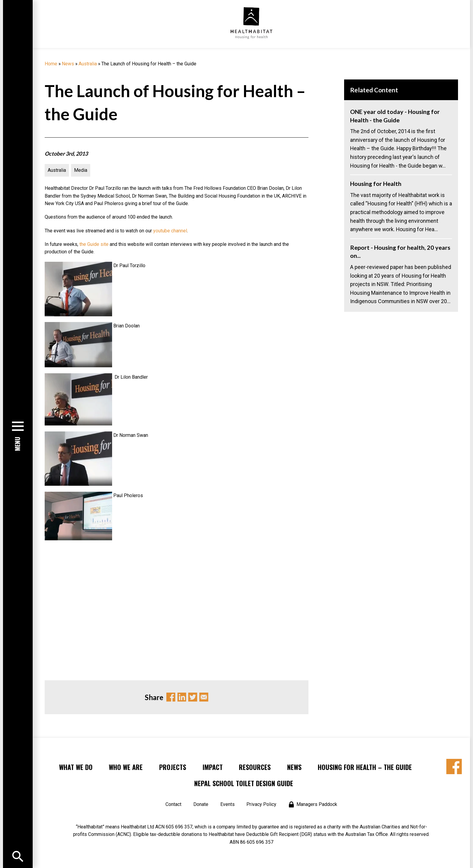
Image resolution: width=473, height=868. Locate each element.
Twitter (193, 697)
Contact (173, 804)
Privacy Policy (261, 804)
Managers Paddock (317, 804)
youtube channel (170, 231)
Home (51, 64)
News (68, 64)
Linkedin (182, 697)
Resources (255, 767)
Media (81, 170)
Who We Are (126, 767)
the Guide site (94, 244)
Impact (213, 767)
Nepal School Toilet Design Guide (244, 783)
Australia (88, 64)
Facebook (171, 697)
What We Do (76, 767)
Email (204, 697)
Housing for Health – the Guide (365, 767)
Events (228, 804)
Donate (201, 804)
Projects (173, 767)
